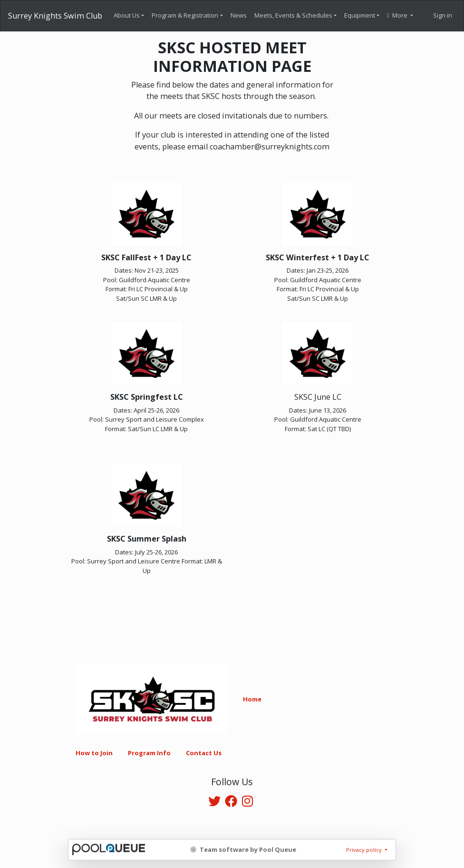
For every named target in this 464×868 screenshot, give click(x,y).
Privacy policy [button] (365, 850)
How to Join (94, 753)
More (398, 15)
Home (252, 699)
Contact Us (204, 753)
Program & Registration (185, 15)
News (239, 15)
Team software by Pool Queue (243, 849)
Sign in (443, 15)
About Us (127, 15)
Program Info (149, 753)
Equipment (360, 15)
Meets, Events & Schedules (293, 15)
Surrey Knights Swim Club (55, 16)
